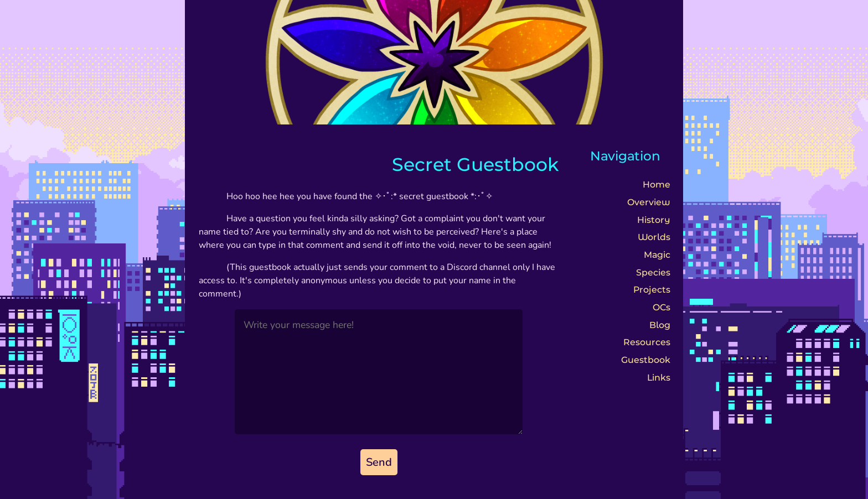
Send (379, 462)
